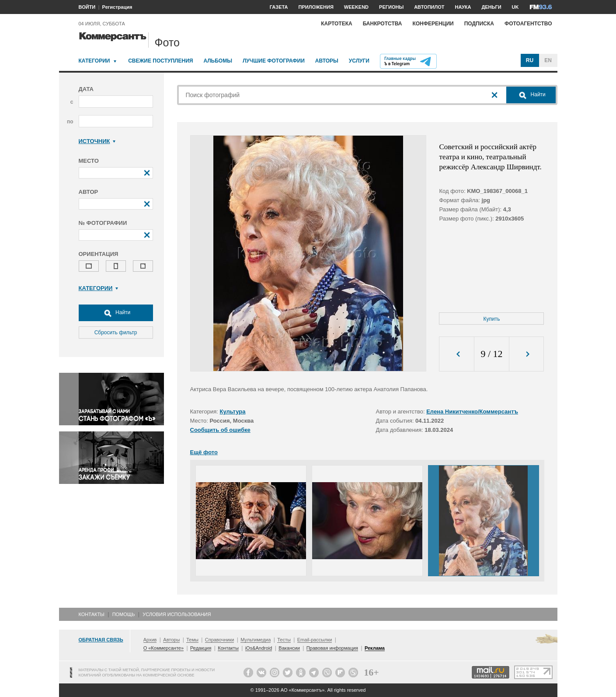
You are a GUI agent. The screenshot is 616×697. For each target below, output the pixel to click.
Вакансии (289, 648)
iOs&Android (259, 648)
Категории (94, 61)
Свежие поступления (160, 61)
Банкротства (383, 24)
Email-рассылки (315, 640)
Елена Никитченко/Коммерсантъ (472, 412)
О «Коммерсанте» (164, 648)
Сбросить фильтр (116, 333)
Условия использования (177, 614)
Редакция (201, 648)
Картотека (337, 24)
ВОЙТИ (87, 7)
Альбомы (218, 61)
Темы (192, 640)
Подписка (479, 24)
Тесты (284, 640)
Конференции (433, 24)
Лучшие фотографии (274, 61)
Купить (492, 319)
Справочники (220, 640)
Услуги (359, 61)
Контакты (92, 614)
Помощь (124, 614)
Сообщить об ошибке (220, 430)
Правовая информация (332, 648)
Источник (97, 141)
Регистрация (117, 7)
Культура (233, 412)
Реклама (375, 648)
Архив (150, 640)
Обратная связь (101, 640)
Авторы (327, 61)
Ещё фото (204, 452)
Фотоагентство (528, 24)
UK (515, 7)
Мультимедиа (256, 640)
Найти (116, 313)
